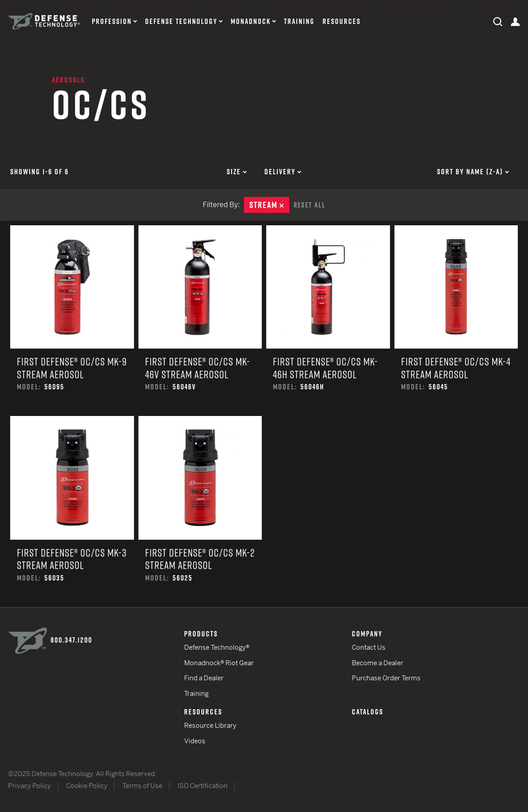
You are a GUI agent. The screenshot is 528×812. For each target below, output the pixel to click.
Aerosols (68, 80)
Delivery (283, 172)
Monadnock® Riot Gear (219, 663)
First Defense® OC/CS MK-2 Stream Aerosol (200, 512)
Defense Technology (181, 22)
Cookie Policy (87, 786)
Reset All (310, 205)
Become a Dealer (378, 663)
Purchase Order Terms (386, 678)
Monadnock (251, 22)
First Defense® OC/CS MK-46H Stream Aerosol (328, 321)
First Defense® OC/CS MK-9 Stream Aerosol (72, 321)
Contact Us (369, 647)
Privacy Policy (30, 786)
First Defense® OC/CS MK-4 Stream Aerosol (456, 321)
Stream (269, 205)
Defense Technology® (217, 647)
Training (299, 22)
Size (237, 172)
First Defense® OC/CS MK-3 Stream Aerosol (72, 512)
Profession (112, 22)
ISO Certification (203, 786)
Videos (195, 741)
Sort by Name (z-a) (473, 172)
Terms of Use (142, 786)
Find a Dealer (204, 678)
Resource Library (210, 725)
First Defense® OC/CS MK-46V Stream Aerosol (200, 321)
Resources (342, 22)
